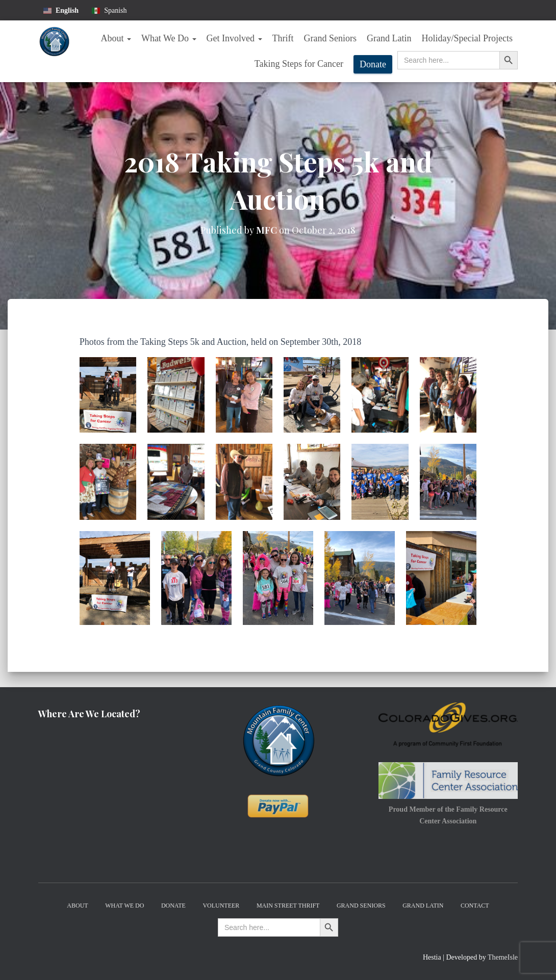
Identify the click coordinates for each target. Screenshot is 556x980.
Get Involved (234, 38)
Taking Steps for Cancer (299, 64)
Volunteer (221, 906)
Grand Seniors (330, 38)
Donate (373, 64)
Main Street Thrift (288, 906)
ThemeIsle (503, 957)
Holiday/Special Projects (467, 38)
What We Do (169, 38)
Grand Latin (389, 38)
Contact (475, 906)
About (116, 38)
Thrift (283, 38)
